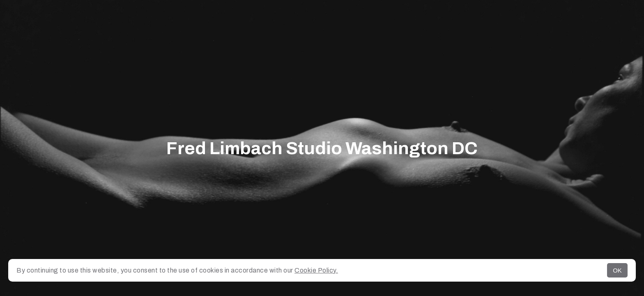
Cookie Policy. (316, 270)
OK (617, 270)
